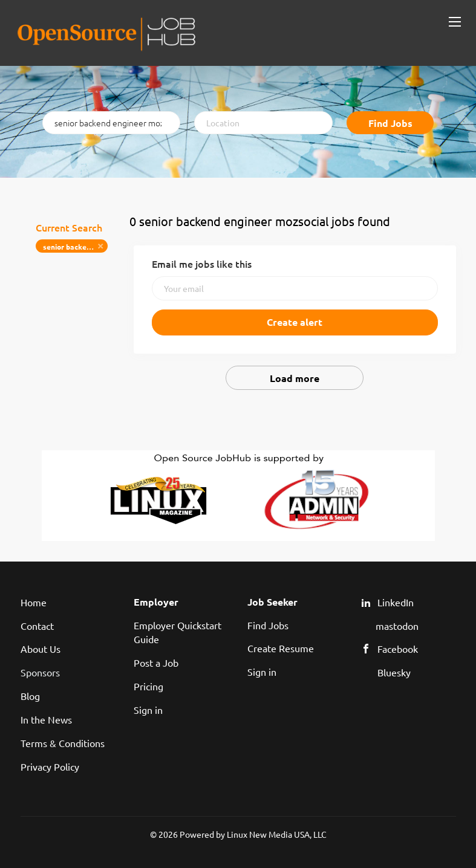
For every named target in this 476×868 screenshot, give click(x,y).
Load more (295, 378)
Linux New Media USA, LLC (277, 834)
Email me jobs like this (202, 264)
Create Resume (281, 648)
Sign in (148, 710)
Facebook (398, 649)
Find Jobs (390, 123)
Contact (37, 626)
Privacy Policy (50, 766)
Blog (30, 696)
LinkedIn (396, 602)
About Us (41, 649)
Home (34, 602)
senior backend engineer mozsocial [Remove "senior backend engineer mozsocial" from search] (75, 247)
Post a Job (156, 662)
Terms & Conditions (63, 743)
